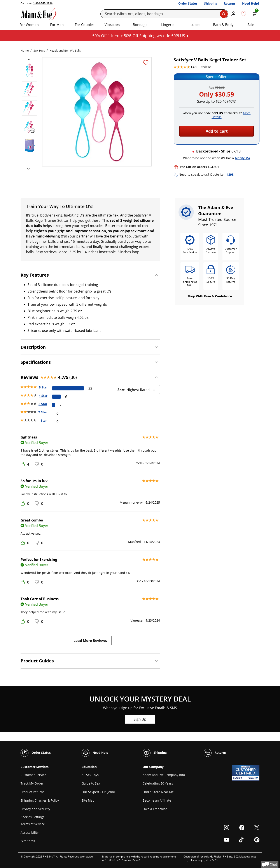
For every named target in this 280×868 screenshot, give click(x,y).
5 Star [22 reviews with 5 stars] (43, 387)
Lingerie (168, 25)
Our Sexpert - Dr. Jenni (98, 792)
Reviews (206, 67)
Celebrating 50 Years (158, 783)
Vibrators (112, 25)
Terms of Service (33, 824)
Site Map (88, 800)
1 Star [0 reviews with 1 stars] (42, 420)
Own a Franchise (155, 809)
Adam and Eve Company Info (164, 775)
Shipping (211, 3)
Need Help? (251, 3)
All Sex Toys (90, 775)
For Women (29, 25)
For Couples (85, 25)
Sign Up (140, 719)
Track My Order (32, 783)
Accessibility (30, 832)
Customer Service (33, 775)
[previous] (30, 59)
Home (25, 50)
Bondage (140, 25)
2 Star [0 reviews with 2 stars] (43, 412)
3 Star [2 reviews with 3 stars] (43, 404)
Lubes (195, 25)
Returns (230, 3)
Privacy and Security (35, 809)
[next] (27, 169)
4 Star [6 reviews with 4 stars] (43, 396)
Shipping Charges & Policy (40, 800)
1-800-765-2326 (43, 3)
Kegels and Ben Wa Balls (65, 50)
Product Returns (32, 792)
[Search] (164, 14)
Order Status (188, 3)
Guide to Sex (91, 783)
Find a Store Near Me (158, 792)
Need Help (95, 753)
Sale (251, 25)
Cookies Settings (32, 817)
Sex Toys (39, 50)
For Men (57, 25)
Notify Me (243, 158)
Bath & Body (223, 25)
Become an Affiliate (157, 800)
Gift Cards (28, 841)
